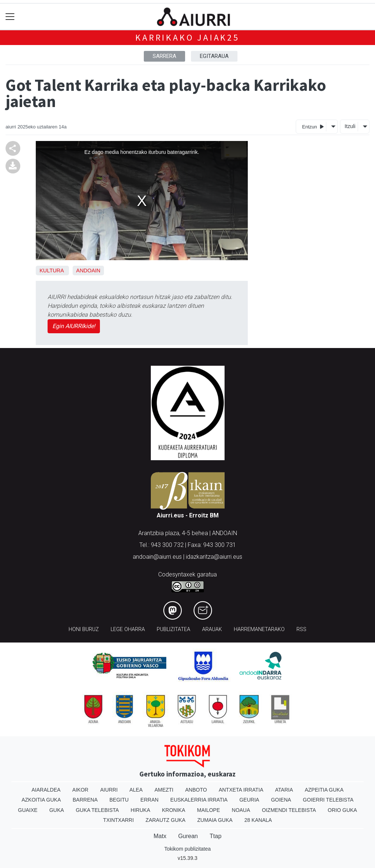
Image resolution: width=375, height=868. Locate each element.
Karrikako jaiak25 (187, 37)
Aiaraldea (46, 790)
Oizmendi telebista (289, 810)
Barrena (85, 800)
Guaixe (28, 810)
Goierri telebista (328, 800)
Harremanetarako (259, 629)
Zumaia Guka (215, 820)
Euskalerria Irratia (199, 800)
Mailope (208, 810)
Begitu (119, 800)
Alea (136, 790)
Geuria (249, 800)
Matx (160, 836)
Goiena (281, 800)
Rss (301, 629)
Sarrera (164, 56)
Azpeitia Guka (324, 790)
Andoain (88, 271)
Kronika (173, 810)
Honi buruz (84, 629)
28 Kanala (258, 820)
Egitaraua (214, 56)
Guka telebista (97, 810)
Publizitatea (173, 629)
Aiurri (109, 790)
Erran (150, 800)
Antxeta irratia (241, 790)
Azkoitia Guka (41, 800)
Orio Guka (342, 810)
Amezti (164, 790)
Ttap (216, 836)
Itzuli (350, 126)
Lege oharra (128, 629)
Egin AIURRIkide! (74, 326)
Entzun (313, 126)
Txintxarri (119, 820)
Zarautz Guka (166, 820)
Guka (57, 810)
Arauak (212, 629)
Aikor (80, 790)
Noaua (241, 810)
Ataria (284, 790)
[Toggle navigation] (10, 17)
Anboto (196, 790)
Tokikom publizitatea (187, 849)
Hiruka (140, 810)
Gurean (188, 836)
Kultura (51, 271)
